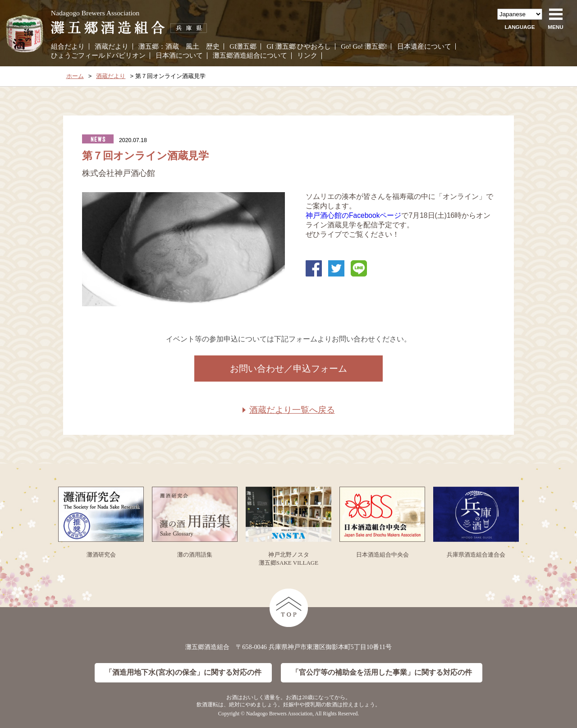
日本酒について (179, 55)
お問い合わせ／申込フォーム (288, 369)
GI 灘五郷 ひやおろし (299, 46)
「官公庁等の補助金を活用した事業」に (382, 673)
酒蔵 (172, 46)
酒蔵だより (112, 46)
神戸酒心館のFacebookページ (353, 215)
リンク (307, 55)
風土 (192, 46)
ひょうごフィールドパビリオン (98, 55)
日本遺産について (424, 46)
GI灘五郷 (243, 46)
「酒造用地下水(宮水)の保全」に (183, 673)
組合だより (68, 46)
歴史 (213, 46)
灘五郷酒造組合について (250, 55)
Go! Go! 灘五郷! (364, 46)
